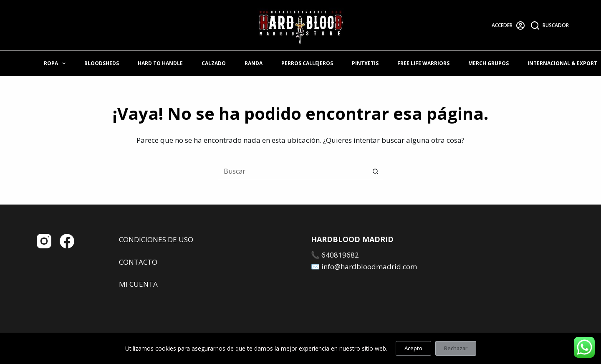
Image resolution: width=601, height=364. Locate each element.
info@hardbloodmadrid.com (369, 267)
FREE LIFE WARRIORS (423, 63)
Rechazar (456, 348)
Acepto (413, 348)
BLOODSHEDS (102, 63)
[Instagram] (44, 241)
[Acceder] (508, 25)
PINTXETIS (365, 63)
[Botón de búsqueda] (376, 171)
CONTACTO (138, 262)
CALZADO (214, 63)
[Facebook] (67, 241)
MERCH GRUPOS (489, 63)
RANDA (254, 63)
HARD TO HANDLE (160, 63)
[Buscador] (550, 25)
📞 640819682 (335, 255)
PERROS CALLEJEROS (307, 63)
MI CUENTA (138, 284)
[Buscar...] (292, 171)
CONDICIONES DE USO (156, 239)
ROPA (56, 63)
